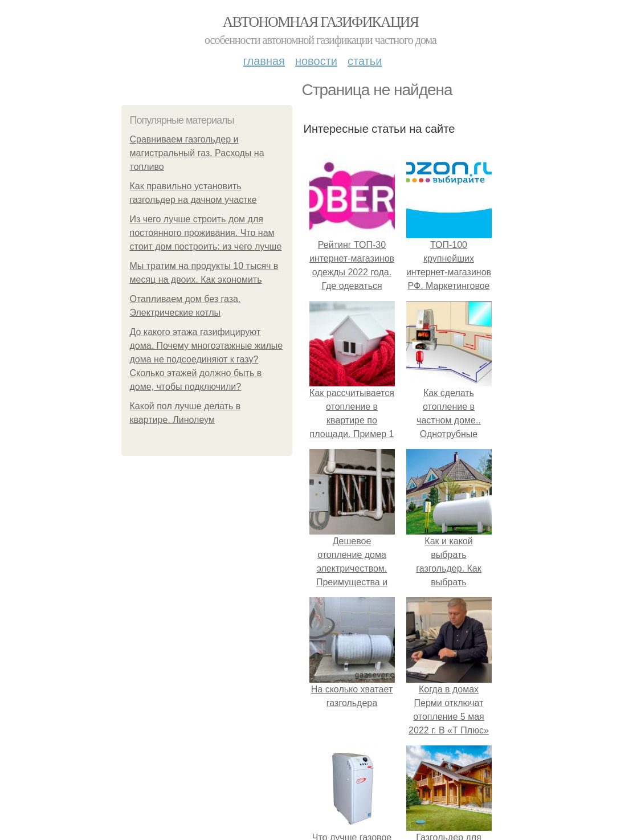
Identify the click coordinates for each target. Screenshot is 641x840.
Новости (316, 61)
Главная (264, 61)
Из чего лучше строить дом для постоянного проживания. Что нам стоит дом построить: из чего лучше (206, 233)
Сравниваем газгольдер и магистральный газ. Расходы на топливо (197, 153)
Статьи (365, 61)
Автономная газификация (320, 22)
